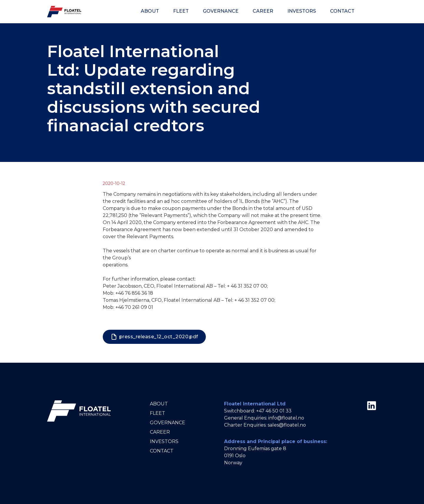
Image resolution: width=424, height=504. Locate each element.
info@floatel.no (286, 418)
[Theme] (370, 11)
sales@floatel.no (287, 425)
